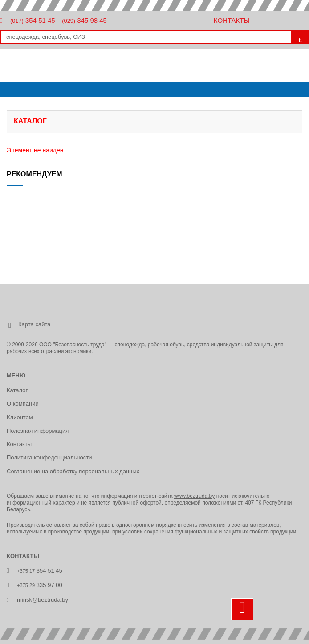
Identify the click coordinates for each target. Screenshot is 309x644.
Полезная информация (38, 431)
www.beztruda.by (194, 496)
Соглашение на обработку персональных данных (73, 471)
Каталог (17, 390)
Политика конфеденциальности (49, 457)
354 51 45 (33, 20)
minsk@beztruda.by (43, 600)
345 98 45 (84, 20)
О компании (23, 404)
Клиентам (20, 417)
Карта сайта (34, 324)
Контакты (232, 20)
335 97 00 (40, 585)
